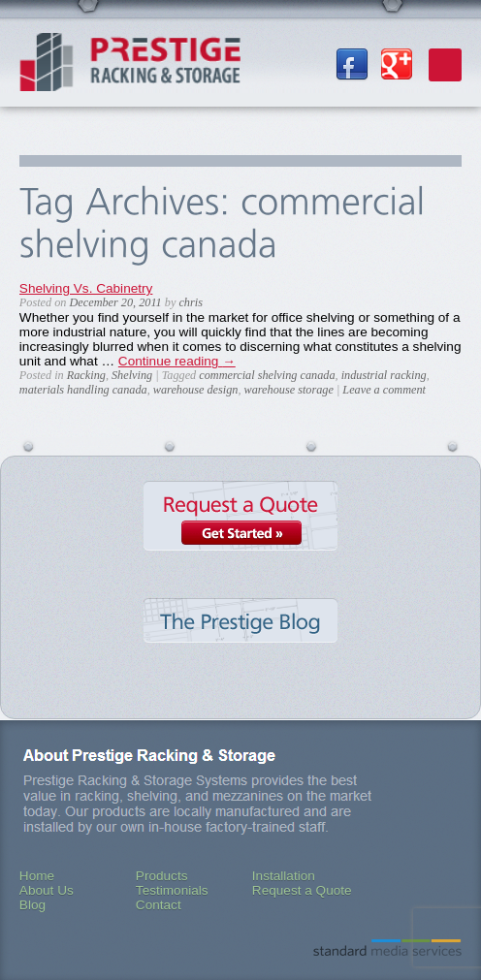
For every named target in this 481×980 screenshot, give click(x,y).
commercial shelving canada (267, 375)
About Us (47, 890)
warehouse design (196, 390)
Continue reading (177, 361)
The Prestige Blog (240, 641)
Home (37, 876)
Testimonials (172, 890)
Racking (86, 375)
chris (190, 302)
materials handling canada (83, 390)
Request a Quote (240, 535)
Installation (284, 876)
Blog (32, 905)
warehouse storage (289, 390)
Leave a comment (384, 390)
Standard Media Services (387, 948)
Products (162, 876)
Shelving (132, 375)
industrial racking (384, 375)
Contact (159, 905)
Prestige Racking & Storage (130, 68)
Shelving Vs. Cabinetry (86, 288)
